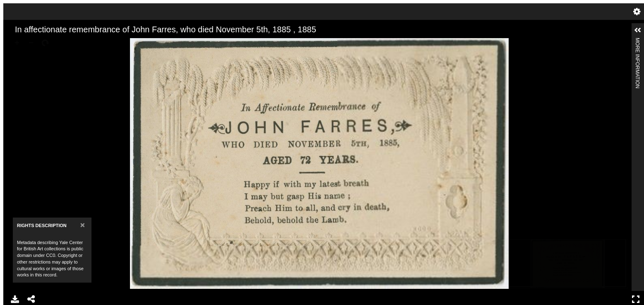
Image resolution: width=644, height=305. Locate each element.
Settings (637, 12)
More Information (637, 41)
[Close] (83, 225)
